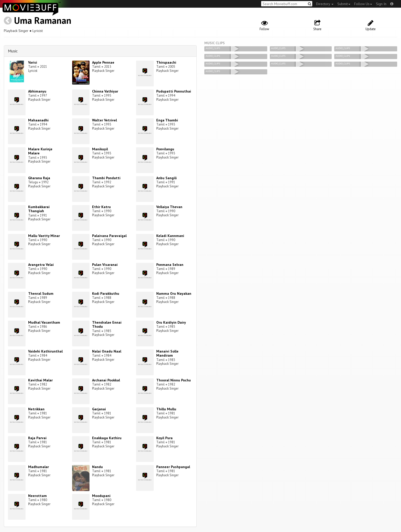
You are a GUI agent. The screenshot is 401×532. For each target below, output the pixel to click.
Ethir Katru (101, 207)
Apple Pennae (103, 62)
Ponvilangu (165, 149)
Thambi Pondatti (106, 178)
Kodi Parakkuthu (106, 293)
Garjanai (99, 409)
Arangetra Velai (41, 265)
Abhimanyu (37, 91)
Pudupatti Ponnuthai (174, 91)
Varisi (33, 62)
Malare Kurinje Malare (40, 151)
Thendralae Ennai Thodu (107, 325)
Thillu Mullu (166, 409)
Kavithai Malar (40, 380)
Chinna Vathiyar (105, 91)
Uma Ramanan (43, 20)
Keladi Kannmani (170, 236)
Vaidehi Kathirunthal (45, 351)
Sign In (381, 4)
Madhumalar (38, 467)
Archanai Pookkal (106, 380)
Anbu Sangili (166, 178)
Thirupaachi (166, 62)
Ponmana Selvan (170, 265)
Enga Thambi (167, 120)
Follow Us (363, 4)
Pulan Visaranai (105, 265)
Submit (344, 4)
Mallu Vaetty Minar (44, 236)
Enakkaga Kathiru (107, 438)
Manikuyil (100, 149)
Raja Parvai (37, 438)
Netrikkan (36, 409)
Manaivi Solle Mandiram (167, 353)
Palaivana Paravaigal (109, 236)
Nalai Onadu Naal (107, 351)
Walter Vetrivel (104, 120)
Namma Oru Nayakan (174, 293)
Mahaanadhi (38, 120)
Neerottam (37, 496)
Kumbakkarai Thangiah (39, 209)
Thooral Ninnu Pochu (174, 380)
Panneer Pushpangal (173, 467)
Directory (325, 4)
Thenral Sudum (41, 293)
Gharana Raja (39, 178)
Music (13, 51)
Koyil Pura (164, 438)
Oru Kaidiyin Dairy (171, 322)
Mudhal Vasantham (44, 322)
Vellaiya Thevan (169, 207)
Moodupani (101, 496)
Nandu (97, 467)
